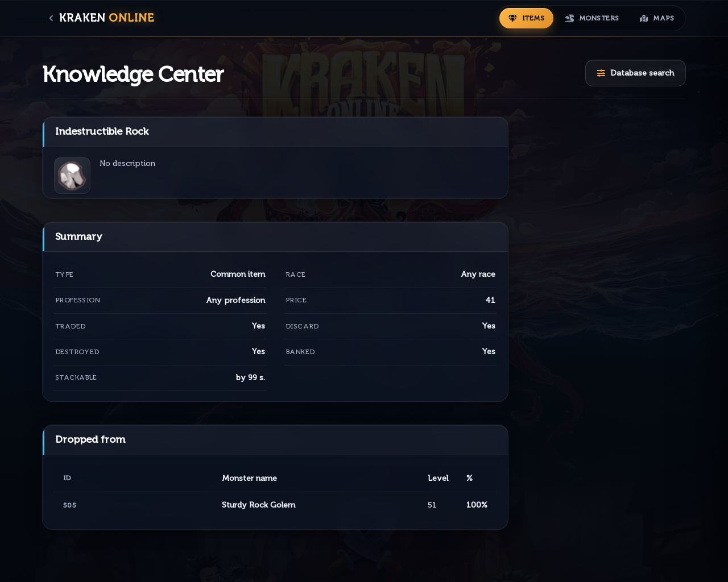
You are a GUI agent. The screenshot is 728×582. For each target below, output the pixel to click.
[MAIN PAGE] (103, 18)
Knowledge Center (133, 74)
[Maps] (657, 18)
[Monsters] (592, 18)
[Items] (526, 18)
